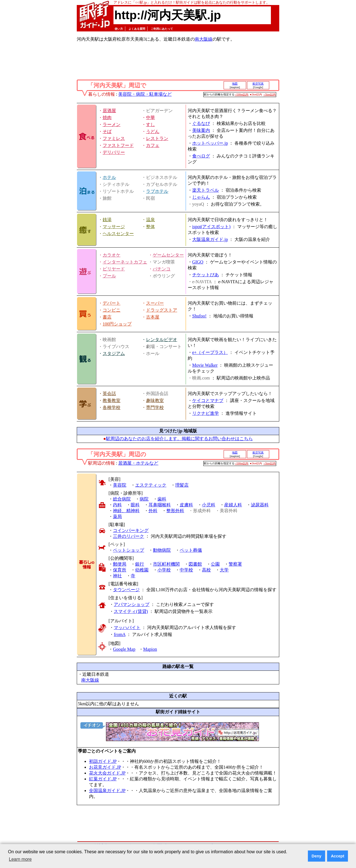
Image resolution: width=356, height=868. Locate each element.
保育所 (120, 570)
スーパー (155, 303)
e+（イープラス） (210, 352)
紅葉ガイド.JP (103, 779)
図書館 (195, 564)
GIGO (198, 262)
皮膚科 (186, 505)
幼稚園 (142, 570)
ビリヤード (114, 269)
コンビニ (112, 310)
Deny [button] (316, 856)
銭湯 (107, 220)
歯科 (162, 499)
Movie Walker (205, 365)
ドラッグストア (162, 310)
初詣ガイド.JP (103, 761)
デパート (112, 303)
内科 (117, 505)
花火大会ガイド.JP (107, 773)
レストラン (157, 138)
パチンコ (162, 269)
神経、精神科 (126, 511)
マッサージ (114, 227)
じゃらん (201, 197)
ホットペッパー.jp (210, 143)
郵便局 (120, 564)
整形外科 (175, 511)
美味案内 (201, 130)
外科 (153, 511)
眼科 (135, 505)
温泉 (150, 220)
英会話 (109, 394)
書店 (107, 317)
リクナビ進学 (206, 413)
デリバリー (114, 152)
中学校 (186, 570)
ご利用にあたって (162, 29)
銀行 (140, 564)
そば (107, 131)
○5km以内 (270, 94)
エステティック (151, 485)
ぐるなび (201, 123)
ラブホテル (157, 191)
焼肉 (107, 118)
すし (150, 124)
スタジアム (114, 353)
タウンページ (126, 590)
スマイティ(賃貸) (131, 611)
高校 (206, 570)
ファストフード (118, 145)
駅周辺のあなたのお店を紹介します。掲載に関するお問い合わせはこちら (179, 439)
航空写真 (258, 84)
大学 (224, 570)
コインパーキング (131, 530)
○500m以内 (242, 94)
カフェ (153, 145)
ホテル (109, 177)
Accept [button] (338, 856)
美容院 (120, 485)
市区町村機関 (166, 564)
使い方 (119, 29)
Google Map (124, 649)
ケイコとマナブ (208, 400)
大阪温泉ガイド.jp (210, 239)
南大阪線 (204, 39)
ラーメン (112, 124)
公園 (215, 564)
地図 (235, 84)
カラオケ (112, 255)
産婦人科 (233, 505)
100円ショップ (117, 324)
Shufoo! (199, 316)
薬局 (117, 516)
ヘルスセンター (118, 234)
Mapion (150, 649)
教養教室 (112, 400)
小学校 (164, 570)
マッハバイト (127, 627)
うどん (153, 131)
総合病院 (122, 499)
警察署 (235, 564)
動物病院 (162, 550)
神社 (117, 576)
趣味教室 (155, 400)
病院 (144, 499)
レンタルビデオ (162, 340)
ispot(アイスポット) (211, 227)
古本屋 (153, 317)
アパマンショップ (132, 604)
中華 (150, 118)
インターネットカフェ (125, 262)
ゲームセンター (168, 255)
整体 (150, 227)
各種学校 (112, 407)
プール (109, 276)
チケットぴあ (206, 275)
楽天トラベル (206, 190)
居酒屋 (109, 111)
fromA (120, 634)
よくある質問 (137, 29)
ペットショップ (128, 550)
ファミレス (114, 138)
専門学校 (155, 407)
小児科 (209, 505)
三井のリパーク (128, 536)
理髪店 (182, 485)
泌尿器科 (260, 505)
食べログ (201, 156)
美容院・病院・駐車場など (145, 94)
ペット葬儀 (191, 550)
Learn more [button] (20, 859)
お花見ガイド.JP (105, 767)
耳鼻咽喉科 (160, 505)
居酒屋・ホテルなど (138, 463)
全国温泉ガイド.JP (107, 791)
